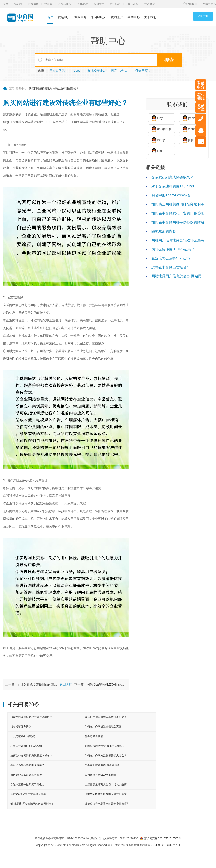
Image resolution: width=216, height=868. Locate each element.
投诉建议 (149, 4)
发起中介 (64, 17)
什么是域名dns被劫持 (23, 736)
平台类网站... (58, 71)
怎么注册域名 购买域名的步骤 (102, 765)
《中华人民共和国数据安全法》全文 (106, 794)
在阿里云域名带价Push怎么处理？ (105, 746)
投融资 (48, 4)
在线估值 (33, 4)
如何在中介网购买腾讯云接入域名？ (31, 756)
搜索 (169, 60)
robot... (77, 71)
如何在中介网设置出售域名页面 (103, 727)
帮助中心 (133, 17)
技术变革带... (97, 71)
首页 (6, 4)
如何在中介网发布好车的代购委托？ (31, 717)
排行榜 (18, 4)
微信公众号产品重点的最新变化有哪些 (107, 804)
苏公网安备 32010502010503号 (160, 838)
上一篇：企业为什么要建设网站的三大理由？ (31, 684)
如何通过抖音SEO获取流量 (101, 775)
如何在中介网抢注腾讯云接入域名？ (106, 756)
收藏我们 (192, 4)
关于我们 (150, 17)
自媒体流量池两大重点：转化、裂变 (106, 784)
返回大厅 (66, 684)
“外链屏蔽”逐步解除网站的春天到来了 (32, 804)
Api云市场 (133, 4)
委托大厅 (83, 4)
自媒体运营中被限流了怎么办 (27, 784)
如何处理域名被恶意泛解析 (26, 775)
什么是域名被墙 (94, 736)
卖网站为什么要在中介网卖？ (27, 765)
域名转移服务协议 (21, 727)
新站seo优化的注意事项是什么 (28, 794)
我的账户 (117, 17)
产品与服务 (65, 4)
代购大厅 (99, 4)
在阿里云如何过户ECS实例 (26, 746)
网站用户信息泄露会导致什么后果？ (106, 717)
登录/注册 (203, 16)
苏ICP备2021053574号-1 (166, 845)
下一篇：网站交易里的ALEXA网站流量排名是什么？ (101, 684)
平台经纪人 (99, 17)
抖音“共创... (119, 71)
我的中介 (81, 17)
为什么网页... (141, 71)
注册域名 (115, 4)
